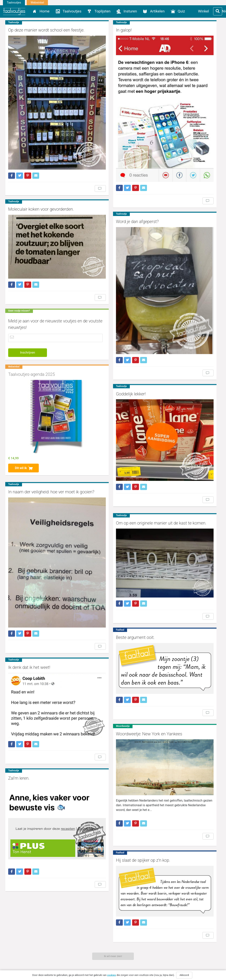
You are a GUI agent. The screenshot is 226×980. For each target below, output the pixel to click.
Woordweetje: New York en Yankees (136, 677)
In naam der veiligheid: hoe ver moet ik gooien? (51, 456)
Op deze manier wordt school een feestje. (46, 30)
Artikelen (157, 11)
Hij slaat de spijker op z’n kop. (130, 796)
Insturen (130, 11)
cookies (112, 975)
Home (45, 11)
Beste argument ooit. (122, 587)
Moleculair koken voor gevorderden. (41, 192)
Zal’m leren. (19, 722)
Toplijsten (102, 11)
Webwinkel (37, 3)
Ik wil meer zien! (113, 956)
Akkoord (184, 975)
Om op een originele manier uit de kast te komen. (148, 476)
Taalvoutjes (14, 3)
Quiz (181, 11)
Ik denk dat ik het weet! (29, 620)
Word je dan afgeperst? (124, 202)
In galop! (111, 30)
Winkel (204, 11)
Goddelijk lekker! (118, 358)
